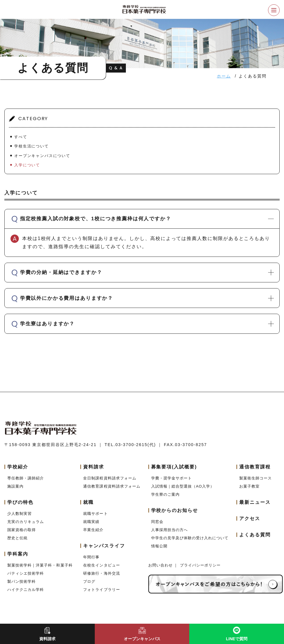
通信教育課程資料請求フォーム (112, 490)
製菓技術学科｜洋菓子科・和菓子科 (40, 569)
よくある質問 (255, 539)
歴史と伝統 (17, 542)
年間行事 (91, 561)
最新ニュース (255, 506)
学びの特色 (20, 506)
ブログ (89, 586)
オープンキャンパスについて (42, 156)
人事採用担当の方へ (169, 534)
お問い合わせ (161, 569)
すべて (21, 137)
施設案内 (15, 490)
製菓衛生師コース (256, 482)
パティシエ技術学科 (26, 577)
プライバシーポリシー (200, 569)
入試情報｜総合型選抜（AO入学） (183, 490)
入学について (27, 165)
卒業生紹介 (93, 534)
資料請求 (94, 471)
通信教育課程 (255, 471)
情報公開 (159, 550)
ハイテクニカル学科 (26, 594)
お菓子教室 (249, 490)
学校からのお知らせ (175, 514)
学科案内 (18, 558)
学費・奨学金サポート (172, 482)
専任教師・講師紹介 (26, 482)
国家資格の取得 (22, 534)
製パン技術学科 (22, 586)
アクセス (250, 523)
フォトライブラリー (101, 594)
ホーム (224, 76)
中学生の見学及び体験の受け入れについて (190, 542)
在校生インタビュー (101, 569)
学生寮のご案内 (165, 498)
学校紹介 (18, 471)
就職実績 (91, 526)
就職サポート (95, 518)
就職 (88, 506)
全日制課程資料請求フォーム (110, 482)
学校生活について (32, 146)
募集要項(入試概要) (174, 471)
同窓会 (157, 526)
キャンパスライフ (104, 550)
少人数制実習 (19, 518)
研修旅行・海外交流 (101, 577)
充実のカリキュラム (26, 526)
